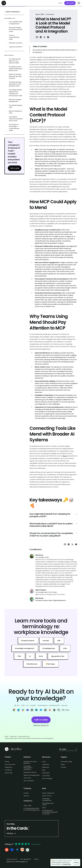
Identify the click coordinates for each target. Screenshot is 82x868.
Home (6, 736)
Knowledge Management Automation (28, 768)
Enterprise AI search (30, 772)
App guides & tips (24, 736)
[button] (79, 3)
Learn (44, 762)
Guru (65, 456)
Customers (46, 764)
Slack (44, 808)
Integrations (9, 767)
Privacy (36, 859)
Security (63, 767)
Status (63, 764)
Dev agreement (26, 859)
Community (46, 776)
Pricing (7, 762)
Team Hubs (27, 778)
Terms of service (12, 859)
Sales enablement (48, 793)
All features (8, 770)
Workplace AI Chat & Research (30, 762)
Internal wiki (8, 773)
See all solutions (29, 781)
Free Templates (47, 778)
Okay (76, 862)
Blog (44, 770)
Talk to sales (70, 3)
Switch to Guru (47, 796)
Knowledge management (47, 799)
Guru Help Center (66, 762)
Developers (46, 773)
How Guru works (10, 764)
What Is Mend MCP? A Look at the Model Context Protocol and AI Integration (29, 738)
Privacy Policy (67, 864)
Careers (26, 793)
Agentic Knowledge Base (32, 775)
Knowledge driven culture (48, 804)
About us (26, 796)
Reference (13, 736)
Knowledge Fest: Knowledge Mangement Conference (50, 812)
